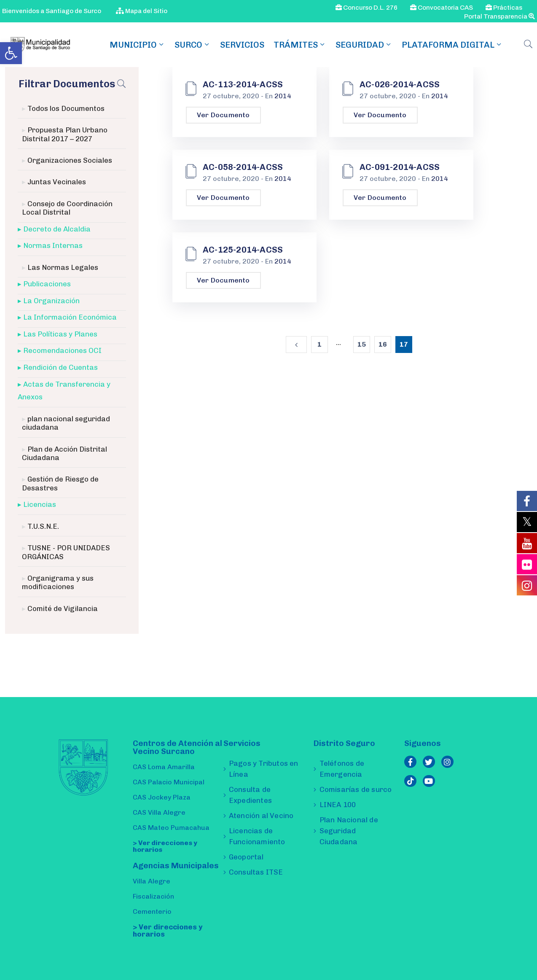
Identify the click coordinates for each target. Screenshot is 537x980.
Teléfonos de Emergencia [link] (342, 769)
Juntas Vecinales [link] (57, 182)
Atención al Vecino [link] (261, 816)
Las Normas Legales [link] (63, 267)
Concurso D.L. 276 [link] (367, 8)
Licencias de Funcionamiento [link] (257, 836)
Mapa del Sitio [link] (142, 11)
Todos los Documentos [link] (66, 108)
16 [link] (383, 344)
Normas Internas (53, 245)
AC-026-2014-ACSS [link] (400, 84)
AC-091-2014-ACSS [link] (400, 167)
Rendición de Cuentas (60, 367)
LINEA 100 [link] (338, 805)
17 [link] (404, 344)
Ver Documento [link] (223, 115)
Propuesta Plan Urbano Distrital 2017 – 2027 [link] (65, 134)
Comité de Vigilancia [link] (63, 608)
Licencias (40, 504)
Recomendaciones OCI (62, 350)
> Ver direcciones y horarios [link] (165, 846)
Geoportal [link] (246, 857)
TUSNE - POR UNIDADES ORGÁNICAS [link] (66, 552)
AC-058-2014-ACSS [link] (243, 167)
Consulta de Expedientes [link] (250, 795)
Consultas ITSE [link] (256, 872)
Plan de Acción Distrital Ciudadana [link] (64, 453)
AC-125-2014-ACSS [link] (243, 250)
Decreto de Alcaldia (57, 229)
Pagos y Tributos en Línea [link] (264, 769)
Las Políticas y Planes (60, 334)
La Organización (51, 301)
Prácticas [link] (504, 8)
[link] (11, 53)
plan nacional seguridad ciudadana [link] (66, 423)
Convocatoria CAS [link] (442, 8)
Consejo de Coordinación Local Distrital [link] (67, 208)
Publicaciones (47, 284)
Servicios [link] (242, 45)
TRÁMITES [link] (300, 45)
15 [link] (362, 344)
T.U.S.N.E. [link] (43, 526)
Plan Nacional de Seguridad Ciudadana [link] (349, 831)
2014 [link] (283, 96)
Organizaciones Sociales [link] (70, 160)
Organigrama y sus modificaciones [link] (58, 582)
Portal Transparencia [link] (499, 16)
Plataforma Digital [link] (452, 45)
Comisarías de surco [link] (356, 789)
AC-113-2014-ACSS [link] (243, 84)
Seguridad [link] (364, 45)
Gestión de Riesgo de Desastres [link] (60, 483)
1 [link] (320, 344)
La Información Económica (70, 317)
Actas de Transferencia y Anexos (64, 391)
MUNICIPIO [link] (137, 45)
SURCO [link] (193, 45)
